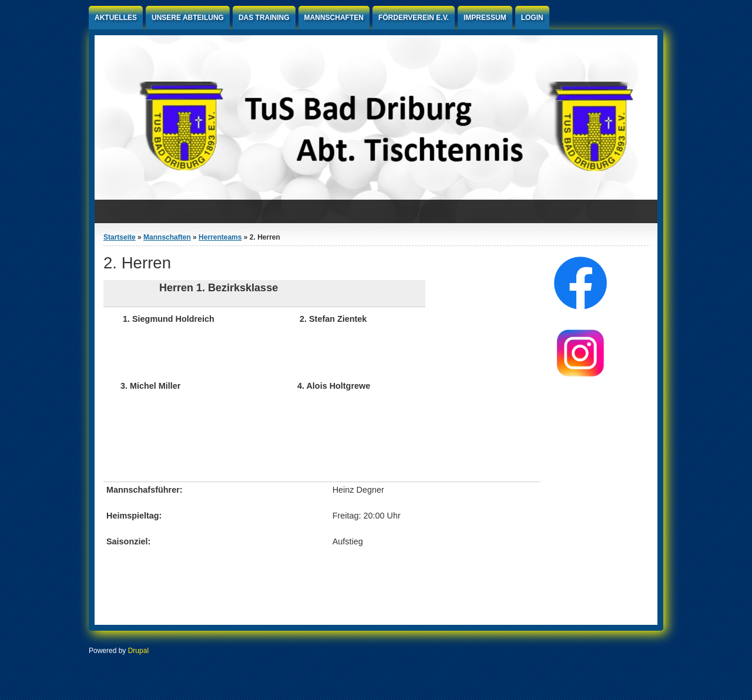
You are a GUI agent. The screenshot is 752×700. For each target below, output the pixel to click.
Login (532, 18)
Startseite (120, 237)
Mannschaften (334, 18)
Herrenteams (220, 237)
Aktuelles (116, 18)
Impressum (485, 18)
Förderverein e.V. (414, 18)
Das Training (264, 18)
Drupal (138, 651)
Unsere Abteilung (188, 18)
